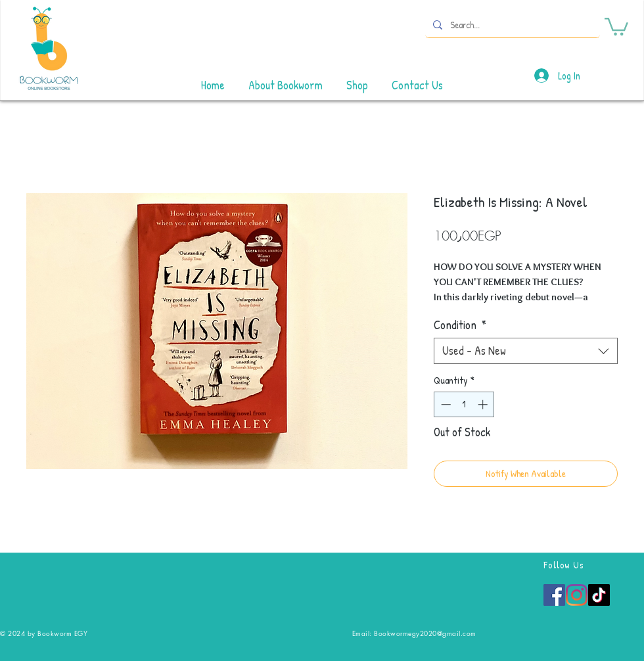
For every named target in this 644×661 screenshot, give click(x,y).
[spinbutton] (464, 404)
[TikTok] (599, 595)
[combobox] (526, 351)
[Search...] (511, 25)
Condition (460, 325)
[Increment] (484, 404)
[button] (616, 26)
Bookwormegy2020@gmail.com (425, 633)
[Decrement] (445, 404)
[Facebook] (554, 595)
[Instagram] (577, 595)
